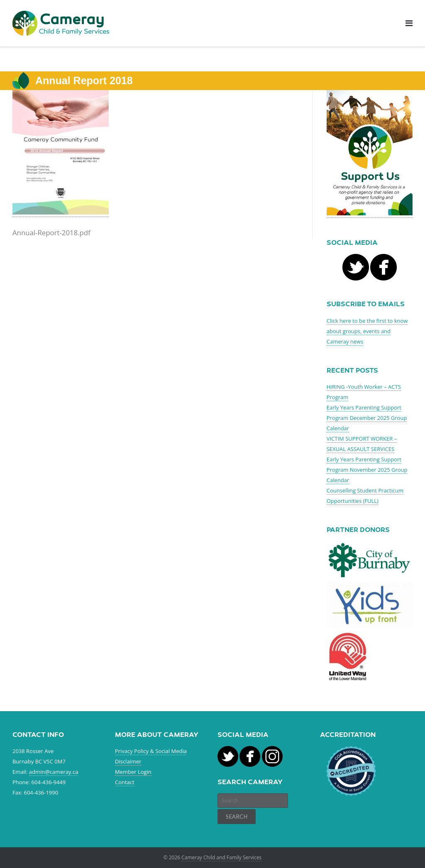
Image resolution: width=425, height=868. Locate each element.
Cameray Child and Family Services (221, 857)
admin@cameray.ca (54, 772)
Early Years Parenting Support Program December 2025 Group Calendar (367, 418)
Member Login (133, 772)
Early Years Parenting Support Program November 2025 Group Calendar (367, 470)
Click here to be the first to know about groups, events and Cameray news (367, 331)
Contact (125, 782)
